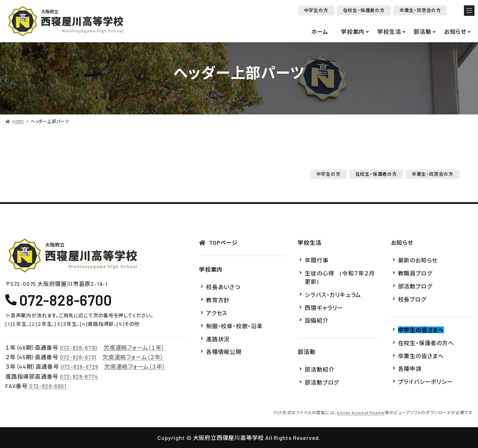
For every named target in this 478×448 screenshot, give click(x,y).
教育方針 (218, 300)
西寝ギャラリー (324, 307)
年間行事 (316, 260)
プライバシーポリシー (426, 382)
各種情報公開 (224, 352)
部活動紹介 (319, 369)
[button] (316, 11)
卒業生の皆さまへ (421, 356)
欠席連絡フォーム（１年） (134, 347)
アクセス (217, 313)
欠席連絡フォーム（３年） (135, 366)
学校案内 (211, 269)
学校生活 (309, 242)
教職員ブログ (415, 273)
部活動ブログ (322, 382)
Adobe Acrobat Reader (361, 412)
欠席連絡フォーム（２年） (133, 357)
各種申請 (410, 369)
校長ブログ (412, 299)
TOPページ (224, 242)
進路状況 (218, 339)
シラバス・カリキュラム (333, 294)
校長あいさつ (223, 287)
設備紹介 (316, 320)
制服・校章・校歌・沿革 (234, 326)
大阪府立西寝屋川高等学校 (229, 438)
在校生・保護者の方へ (426, 343)
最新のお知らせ (418, 260)
